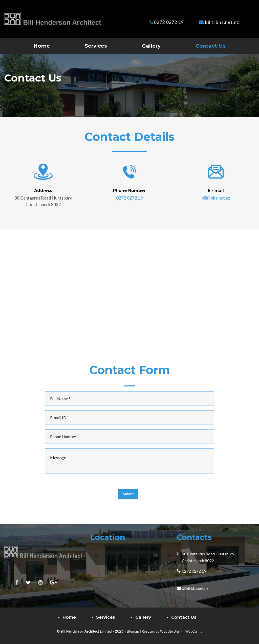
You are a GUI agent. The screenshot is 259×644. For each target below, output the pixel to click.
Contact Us (211, 46)
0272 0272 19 (169, 22)
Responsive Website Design (164, 631)
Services (96, 46)
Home (42, 46)
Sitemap (132, 631)
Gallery (151, 46)
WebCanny (195, 631)
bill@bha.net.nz (222, 22)
